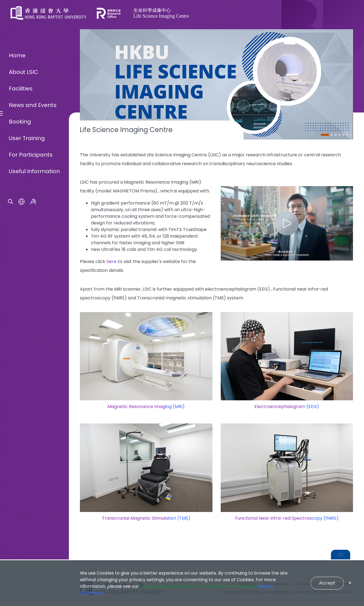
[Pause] (351, 135)
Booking (20, 318)
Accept (327, 583)
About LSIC (24, 269)
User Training (27, 335)
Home (17, 252)
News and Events (33, 302)
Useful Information (34, 368)
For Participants (31, 351)
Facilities (21, 285)
